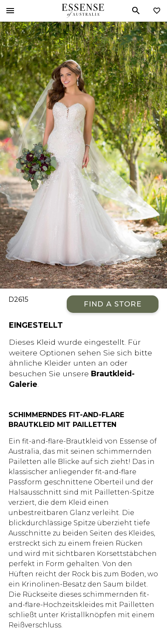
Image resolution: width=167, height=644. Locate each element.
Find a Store (113, 304)
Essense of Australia (83, 11)
